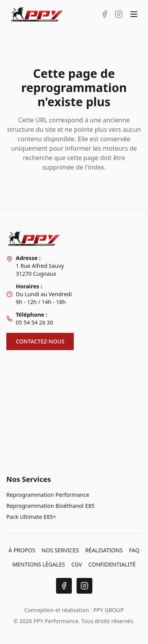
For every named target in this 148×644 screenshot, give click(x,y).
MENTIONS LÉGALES (39, 564)
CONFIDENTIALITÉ (112, 564)
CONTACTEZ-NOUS (40, 341)
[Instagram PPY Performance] (119, 14)
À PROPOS (22, 550)
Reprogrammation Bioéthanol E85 (50, 506)
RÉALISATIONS (104, 550)
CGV (77, 564)
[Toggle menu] (134, 14)
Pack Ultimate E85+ (31, 517)
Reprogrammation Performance (48, 495)
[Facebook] (64, 586)
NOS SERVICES (60, 550)
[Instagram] (84, 586)
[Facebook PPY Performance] (105, 14)
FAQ (134, 550)
